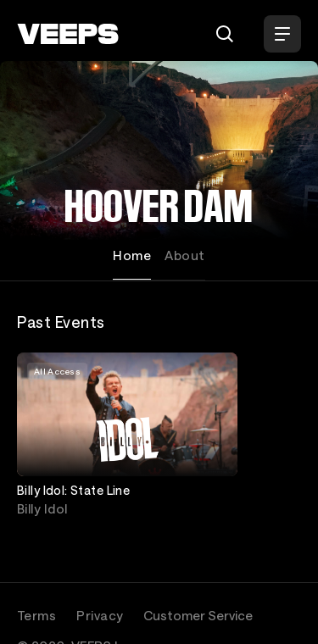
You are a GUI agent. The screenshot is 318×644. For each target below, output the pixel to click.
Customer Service (198, 615)
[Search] (225, 34)
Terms (36, 615)
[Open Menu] (282, 34)
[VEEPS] (68, 34)
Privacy (100, 615)
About (184, 255)
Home (132, 255)
